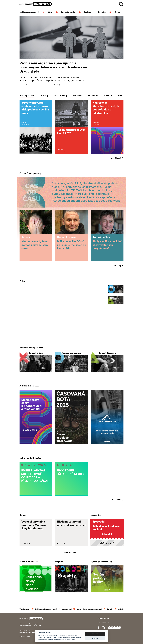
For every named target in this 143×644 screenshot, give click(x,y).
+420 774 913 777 (25, 630)
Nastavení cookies (25, 636)
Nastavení (95, 638)
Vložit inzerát (107, 543)
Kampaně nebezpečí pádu (31, 348)
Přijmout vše (95, 634)
